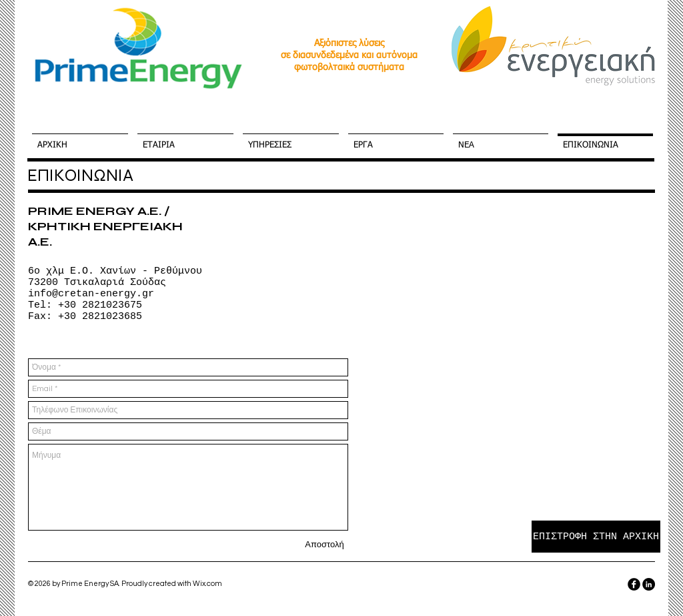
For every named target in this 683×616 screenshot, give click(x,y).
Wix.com (207, 584)
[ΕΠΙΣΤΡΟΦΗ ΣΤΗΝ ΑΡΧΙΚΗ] (596, 537)
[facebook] (634, 584)
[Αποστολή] (324, 545)
